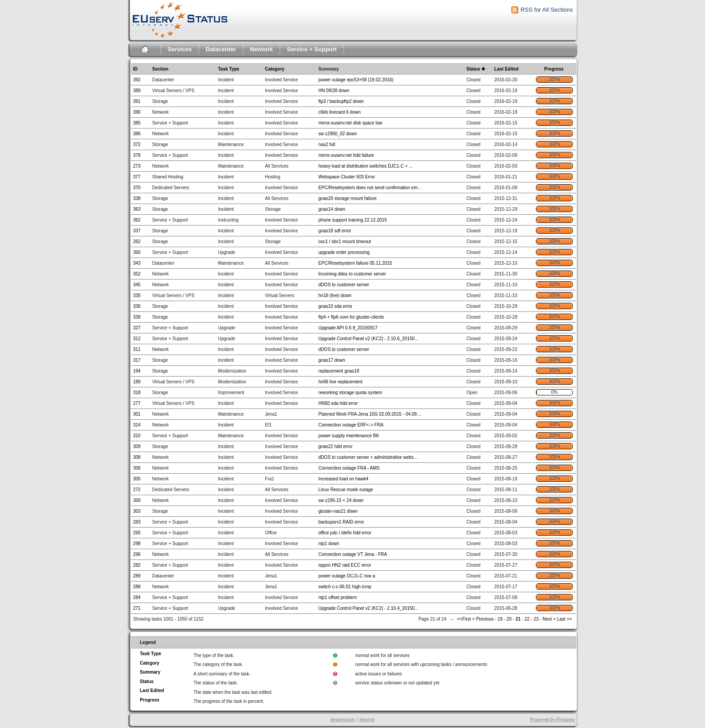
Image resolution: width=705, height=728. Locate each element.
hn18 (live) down (335, 295)
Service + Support (312, 49)
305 (137, 479)
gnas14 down (332, 209)
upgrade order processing (344, 252)
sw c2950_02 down (338, 134)
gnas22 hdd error (335, 446)
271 (137, 608)
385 (137, 123)
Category (274, 69)
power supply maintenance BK (349, 436)
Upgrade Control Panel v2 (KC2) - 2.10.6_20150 (366, 339)
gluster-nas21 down (338, 511)
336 (137, 306)
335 (137, 295)
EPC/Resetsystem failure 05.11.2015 (355, 263)
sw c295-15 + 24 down (341, 500)
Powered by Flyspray (553, 720)
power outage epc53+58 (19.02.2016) (356, 80)
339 (137, 317)
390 (137, 112)
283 (137, 522)
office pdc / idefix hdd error (345, 533)
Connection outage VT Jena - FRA (353, 554)
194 (137, 371)
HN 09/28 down (334, 91)
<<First (464, 619)
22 (527, 619)
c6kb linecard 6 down (339, 112)
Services (180, 49)
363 (137, 209)
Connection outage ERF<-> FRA (351, 425)
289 (137, 576)
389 (137, 91)
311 (137, 349)
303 (137, 511)
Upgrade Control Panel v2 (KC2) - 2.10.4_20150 (366, 608)
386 (137, 134)
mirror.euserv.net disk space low (350, 123)
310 (137, 436)
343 (137, 263)
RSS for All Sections (547, 10)
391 (137, 101)
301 (137, 414)
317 (137, 360)
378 (137, 155)
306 (137, 468)
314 (137, 425)
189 (137, 382)
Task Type (229, 69)
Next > (549, 619)
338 (137, 198)
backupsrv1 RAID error (341, 522)
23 (536, 619)
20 (509, 619)
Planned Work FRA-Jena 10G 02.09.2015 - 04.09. (368, 414)
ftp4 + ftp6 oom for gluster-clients (351, 317)
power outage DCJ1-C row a (347, 576)
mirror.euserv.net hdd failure (346, 155)
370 (137, 188)
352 (137, 274)
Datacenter (221, 49)
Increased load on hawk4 (343, 479)
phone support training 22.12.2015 (352, 220)
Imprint (367, 720)
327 (137, 328)
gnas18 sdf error (335, 231)
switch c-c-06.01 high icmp (345, 587)
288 (137, 587)
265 (137, 533)
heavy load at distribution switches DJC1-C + (364, 166)
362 (137, 220)
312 (137, 339)
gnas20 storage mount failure (348, 198)
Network (261, 49)
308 (137, 457)
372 (137, 144)
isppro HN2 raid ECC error (345, 565)
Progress (554, 69)
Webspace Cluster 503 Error (347, 177)
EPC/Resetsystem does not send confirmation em (368, 188)
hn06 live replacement (340, 382)
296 (137, 554)
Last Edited (506, 69)
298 (137, 544)
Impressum (342, 720)
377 (137, 177)
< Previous (483, 619)
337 (137, 231)
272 (137, 490)
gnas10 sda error (335, 306)
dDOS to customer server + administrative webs (366, 457)
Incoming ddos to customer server (352, 274)
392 (137, 80)
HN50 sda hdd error (338, 403)
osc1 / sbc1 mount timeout (345, 242)
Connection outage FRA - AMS (349, 468)
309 (137, 446)
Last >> (564, 619)
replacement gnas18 (339, 371)
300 (137, 500)
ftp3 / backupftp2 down (341, 101)
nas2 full (327, 144)
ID (135, 69)
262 (137, 242)
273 (137, 166)
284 (137, 597)
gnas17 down (332, 360)
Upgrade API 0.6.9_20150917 (348, 328)
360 (137, 252)
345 (137, 285)
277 (137, 403)
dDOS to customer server (344, 285)
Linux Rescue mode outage (346, 490)
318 (137, 393)
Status (473, 69)
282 (137, 565)
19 (500, 619)
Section (161, 69)
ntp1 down (329, 544)
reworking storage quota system (350, 393)
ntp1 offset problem (337, 597)
